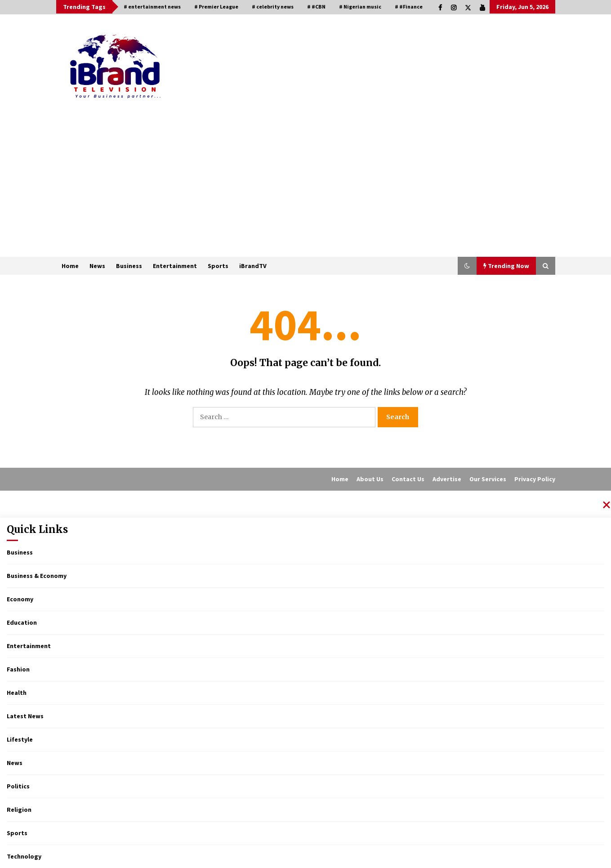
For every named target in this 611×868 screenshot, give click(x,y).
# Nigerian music (360, 7)
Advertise (447, 479)
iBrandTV (253, 266)
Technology (24, 856)
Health (17, 693)
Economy (20, 599)
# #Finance (409, 7)
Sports (218, 266)
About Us (370, 479)
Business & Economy (37, 576)
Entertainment (175, 266)
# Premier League (216, 7)
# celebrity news (273, 7)
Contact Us (408, 479)
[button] (467, 266)
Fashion (18, 669)
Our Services (488, 479)
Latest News (25, 716)
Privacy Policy (535, 479)
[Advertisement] (306, 189)
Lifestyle (20, 739)
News (97, 266)
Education (22, 622)
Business (129, 266)
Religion (19, 810)
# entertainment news (152, 7)
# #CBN (316, 7)
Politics (18, 786)
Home (70, 266)
